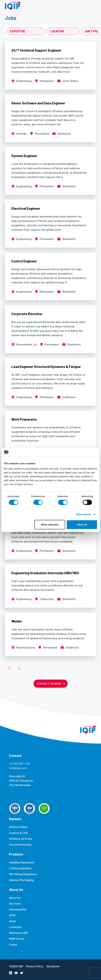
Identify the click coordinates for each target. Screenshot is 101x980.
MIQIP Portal (17, 939)
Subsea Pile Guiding (21, 880)
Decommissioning (20, 844)
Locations (15, 927)
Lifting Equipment (20, 868)
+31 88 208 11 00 (19, 763)
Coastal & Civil (18, 833)
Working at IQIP (19, 933)
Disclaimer (53, 966)
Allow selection (50, 525)
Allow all (82, 525)
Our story (15, 903)
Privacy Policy (35, 966)
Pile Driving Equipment (23, 874)
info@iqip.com (18, 768)
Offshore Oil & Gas (21, 839)
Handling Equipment (22, 862)
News (13, 921)
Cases (13, 944)
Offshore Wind (18, 827)
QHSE (13, 915)
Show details (84, 514)
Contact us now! (49, 684)
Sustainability (18, 909)
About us (15, 898)
